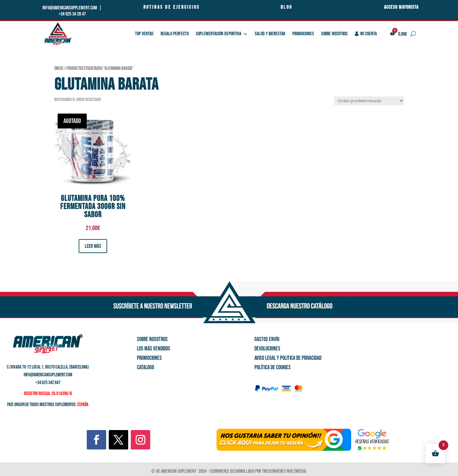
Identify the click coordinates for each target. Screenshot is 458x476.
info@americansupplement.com (70, 8)
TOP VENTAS (144, 34)
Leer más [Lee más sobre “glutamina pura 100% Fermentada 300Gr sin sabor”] (93, 246)
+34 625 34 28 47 (72, 14)
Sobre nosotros (334, 34)
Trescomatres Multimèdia (285, 471)
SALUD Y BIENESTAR (270, 34)
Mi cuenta (366, 34)
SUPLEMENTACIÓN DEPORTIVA (218, 34)
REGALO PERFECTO (175, 34)
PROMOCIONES (303, 34)
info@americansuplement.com (48, 375)
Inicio (59, 68)
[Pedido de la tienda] (369, 101)
